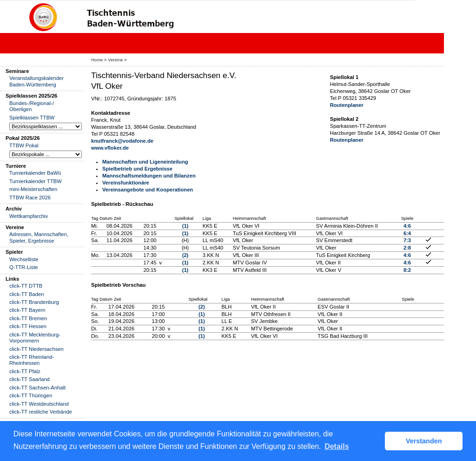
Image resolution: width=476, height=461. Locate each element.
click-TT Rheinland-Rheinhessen (32, 360)
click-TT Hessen (28, 326)
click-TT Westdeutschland (39, 404)
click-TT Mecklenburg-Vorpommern (35, 338)
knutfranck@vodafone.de (122, 141)
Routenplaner (347, 105)
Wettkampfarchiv (29, 216)
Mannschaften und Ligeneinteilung (145, 162)
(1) (185, 226)
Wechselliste (24, 259)
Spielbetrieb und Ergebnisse (137, 169)
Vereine (115, 60)
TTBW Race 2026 (30, 198)
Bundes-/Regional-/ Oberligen (32, 106)
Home (97, 60)
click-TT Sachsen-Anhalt (37, 388)
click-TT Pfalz (25, 371)
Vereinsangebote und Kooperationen (148, 190)
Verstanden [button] (424, 441)
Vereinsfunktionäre (126, 183)
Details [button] (337, 446)
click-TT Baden (26, 294)
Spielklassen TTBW (32, 118)
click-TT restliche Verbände (41, 412)
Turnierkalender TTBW (36, 181)
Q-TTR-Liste (24, 267)
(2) (185, 255)
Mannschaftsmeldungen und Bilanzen (149, 176)
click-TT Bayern (27, 310)
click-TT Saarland (30, 379)
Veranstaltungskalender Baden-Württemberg (36, 81)
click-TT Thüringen (31, 395)
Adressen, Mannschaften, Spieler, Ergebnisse (39, 237)
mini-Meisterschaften (33, 189)
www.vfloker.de (110, 148)
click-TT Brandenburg (34, 302)
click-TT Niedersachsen (36, 349)
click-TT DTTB (26, 286)
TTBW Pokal (24, 145)
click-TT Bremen (28, 318)
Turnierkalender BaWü (35, 173)
